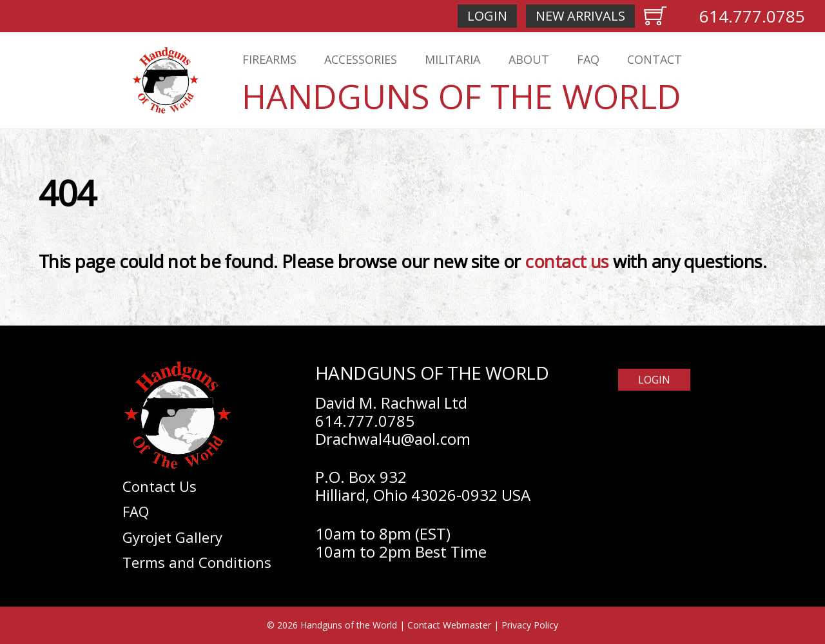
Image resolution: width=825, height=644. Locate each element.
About (529, 59)
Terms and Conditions (197, 562)
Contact (655, 59)
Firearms (269, 59)
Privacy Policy (530, 625)
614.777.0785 (752, 16)
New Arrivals (580, 16)
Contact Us (160, 486)
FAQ (588, 59)
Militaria (452, 59)
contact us (567, 261)
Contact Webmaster (449, 625)
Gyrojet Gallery (172, 537)
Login (487, 16)
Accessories (361, 59)
